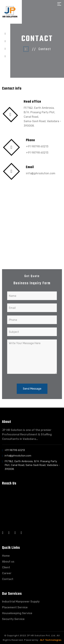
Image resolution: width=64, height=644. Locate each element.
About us (8, 562)
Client (6, 567)
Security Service (13, 619)
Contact (8, 579)
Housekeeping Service (17, 613)
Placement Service (15, 607)
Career (7, 573)
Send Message (32, 389)
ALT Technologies (51, 640)
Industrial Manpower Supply (21, 602)
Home (6, 556)
